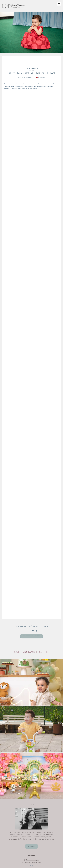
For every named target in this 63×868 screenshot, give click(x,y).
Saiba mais (31, 846)
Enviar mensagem (33, 860)
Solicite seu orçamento (31, 636)
